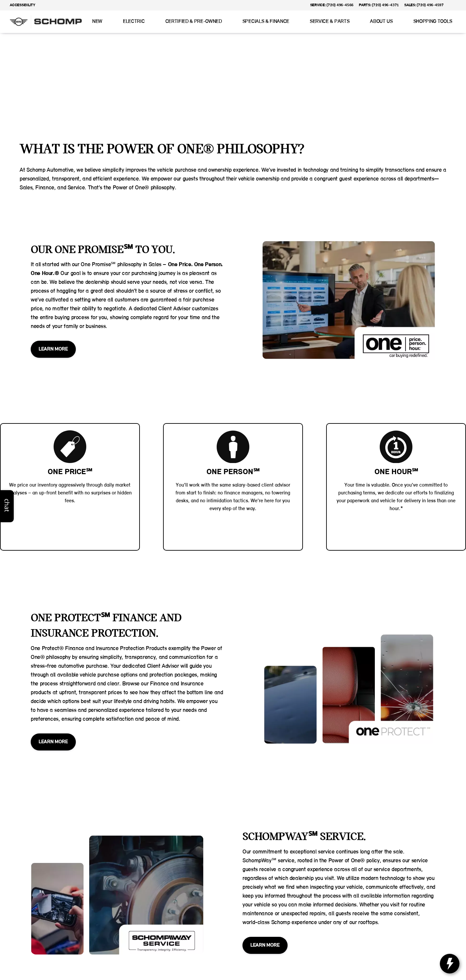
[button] (458, 5)
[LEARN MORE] (53, 349)
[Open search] (451, 22)
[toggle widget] (450, 964)
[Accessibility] (20, 5)
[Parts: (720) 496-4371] (379, 5)
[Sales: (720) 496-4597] (424, 5)
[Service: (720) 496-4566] (332, 5)
